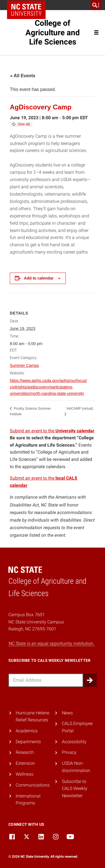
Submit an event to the (52, 431)
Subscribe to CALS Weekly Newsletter (75, 789)
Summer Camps (24, 365)
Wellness (25, 774)
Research (25, 752)
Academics (27, 731)
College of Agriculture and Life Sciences (53, 32)
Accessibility (74, 742)
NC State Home (26, 10)
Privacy (69, 752)
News (67, 713)
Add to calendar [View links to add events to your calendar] (39, 278)
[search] (96, 5)
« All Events (23, 76)
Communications (33, 785)
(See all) (24, 124)
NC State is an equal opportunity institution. (52, 643)
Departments (28, 742)
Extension (25, 763)
